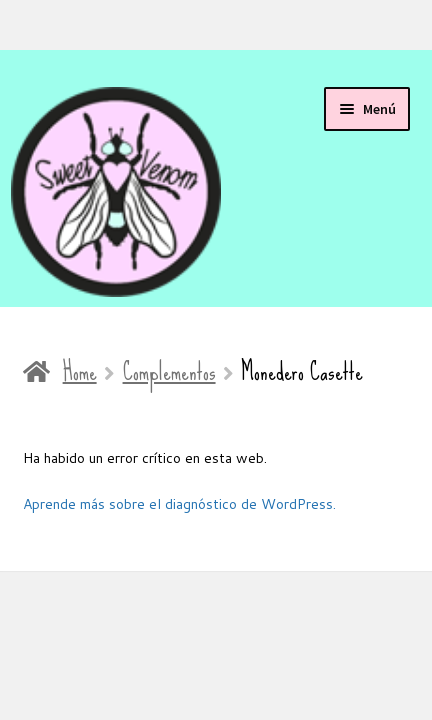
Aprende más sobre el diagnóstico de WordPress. (179, 504)
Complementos (169, 371)
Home (80, 371)
